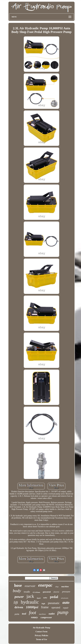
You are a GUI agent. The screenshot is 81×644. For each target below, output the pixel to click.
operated (56, 608)
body (17, 591)
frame (45, 607)
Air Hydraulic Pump (41, 628)
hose (18, 585)
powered (47, 592)
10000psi (32, 607)
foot (33, 613)
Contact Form (41, 632)
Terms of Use (41, 639)
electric (56, 592)
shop (57, 587)
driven (19, 607)
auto (66, 602)
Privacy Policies (41, 636)
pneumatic (54, 603)
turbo (45, 598)
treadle (27, 592)
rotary (34, 617)
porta (17, 614)
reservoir (30, 586)
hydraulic (30, 602)
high (43, 604)
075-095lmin (36, 592)
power (19, 597)
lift (16, 602)
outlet (52, 614)
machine (65, 587)
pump (63, 612)
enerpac (45, 585)
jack (30, 596)
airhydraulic (65, 598)
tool (24, 614)
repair (66, 608)
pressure (66, 592)
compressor (46, 617)
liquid (39, 598)
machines (42, 614)
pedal (54, 597)
